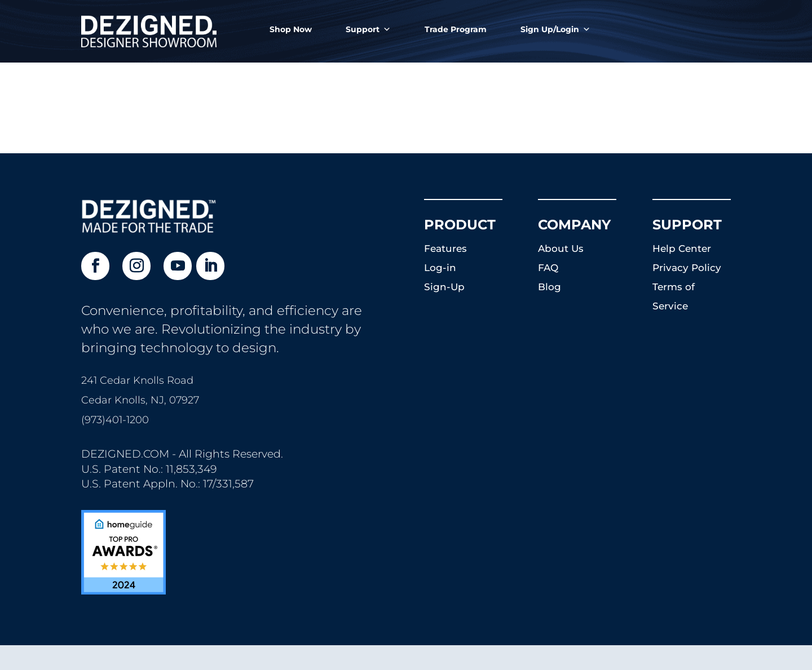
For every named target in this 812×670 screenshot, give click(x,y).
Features (445, 249)
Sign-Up (444, 287)
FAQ (548, 268)
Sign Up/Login (555, 29)
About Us (561, 249)
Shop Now (291, 29)
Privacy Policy (687, 268)
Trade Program (456, 29)
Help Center (682, 249)
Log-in (440, 268)
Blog (550, 287)
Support (368, 29)
